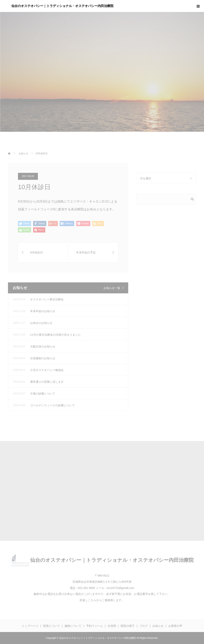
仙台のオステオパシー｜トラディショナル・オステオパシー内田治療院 (62, 6)
